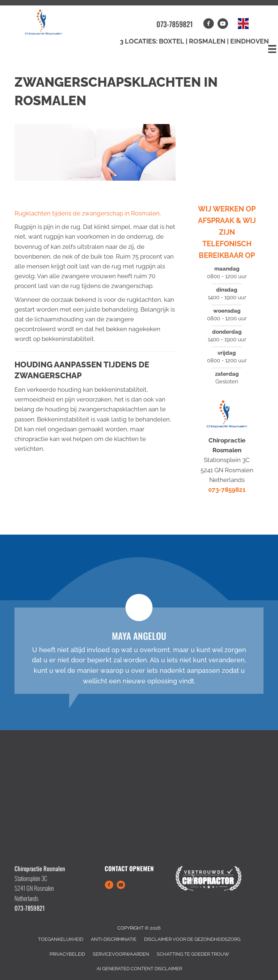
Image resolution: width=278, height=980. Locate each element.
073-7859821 (175, 24)
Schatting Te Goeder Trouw (193, 954)
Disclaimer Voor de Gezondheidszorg (192, 939)
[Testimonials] (139, 651)
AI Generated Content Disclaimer (139, 969)
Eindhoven (250, 41)
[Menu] (272, 49)
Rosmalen (208, 41)
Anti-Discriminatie (114, 939)
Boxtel (172, 41)
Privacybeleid (67, 954)
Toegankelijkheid (61, 939)
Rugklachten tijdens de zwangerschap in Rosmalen (87, 213)
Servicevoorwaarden (121, 954)
